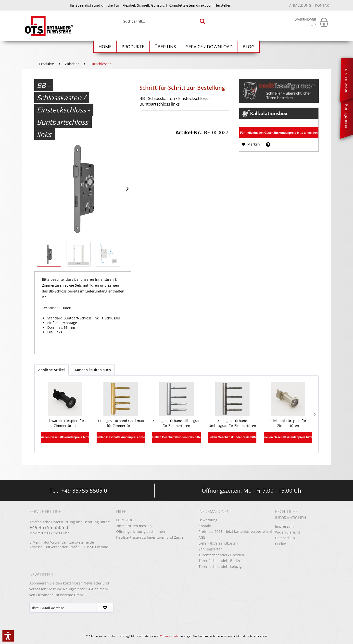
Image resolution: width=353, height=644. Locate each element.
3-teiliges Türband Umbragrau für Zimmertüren (232, 423)
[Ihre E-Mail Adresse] (63, 608)
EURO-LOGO (126, 520)
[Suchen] (202, 21)
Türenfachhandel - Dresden (221, 555)
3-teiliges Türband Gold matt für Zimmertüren (121, 423)
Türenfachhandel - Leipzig (220, 566)
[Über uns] (165, 47)
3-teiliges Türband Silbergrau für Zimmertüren (176, 423)
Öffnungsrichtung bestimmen (141, 531)
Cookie (280, 544)
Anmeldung (301, 5)
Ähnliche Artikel (51, 370)
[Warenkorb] (312, 22)
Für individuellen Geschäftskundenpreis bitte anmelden (279, 133)
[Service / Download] (209, 47)
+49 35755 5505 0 (84, 490)
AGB (202, 537)
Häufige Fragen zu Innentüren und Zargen (151, 537)
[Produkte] (133, 47)
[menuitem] (164, 24)
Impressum (284, 526)
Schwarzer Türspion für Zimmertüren (65, 423)
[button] (8, 636)
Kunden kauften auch (93, 370)
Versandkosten (170, 636)
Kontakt (323, 5)
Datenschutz (285, 538)
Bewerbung (208, 520)
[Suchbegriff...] (164, 21)
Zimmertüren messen (134, 526)
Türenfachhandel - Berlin (219, 561)
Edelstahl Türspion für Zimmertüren (288, 423)
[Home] (105, 47)
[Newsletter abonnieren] (105, 608)
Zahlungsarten (211, 549)
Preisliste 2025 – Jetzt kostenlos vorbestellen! (235, 531)
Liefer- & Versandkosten (218, 543)
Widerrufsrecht (288, 532)
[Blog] (249, 47)
